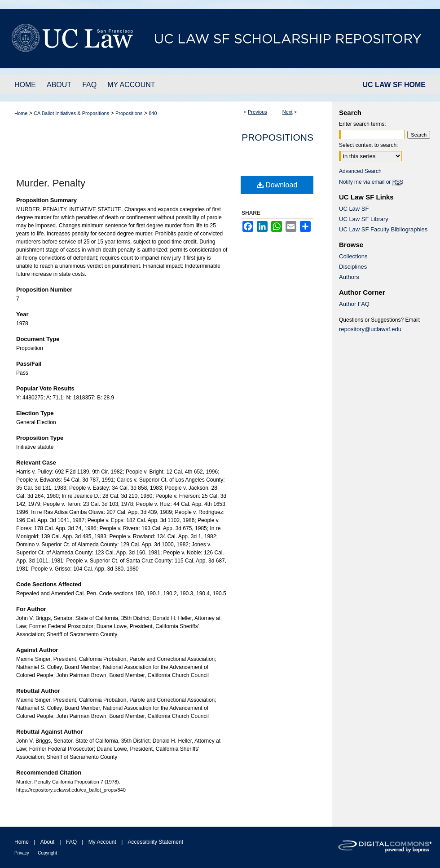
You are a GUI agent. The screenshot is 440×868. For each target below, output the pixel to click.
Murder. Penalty (51, 183)
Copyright (47, 853)
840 (153, 113)
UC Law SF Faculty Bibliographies (383, 229)
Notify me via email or (371, 182)
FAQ (71, 842)
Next (288, 112)
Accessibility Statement (156, 842)
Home (21, 113)
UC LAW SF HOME (394, 85)
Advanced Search (360, 171)
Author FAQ (354, 304)
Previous (257, 112)
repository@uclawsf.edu (370, 329)
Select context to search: (368, 145)
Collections (353, 256)
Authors (349, 277)
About (47, 842)
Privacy (22, 853)
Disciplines (353, 267)
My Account (102, 842)
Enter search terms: (363, 124)
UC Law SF (354, 209)
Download (277, 185)
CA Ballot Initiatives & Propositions (71, 113)
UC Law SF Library (364, 219)
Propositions (129, 113)
